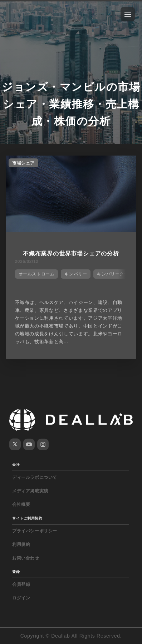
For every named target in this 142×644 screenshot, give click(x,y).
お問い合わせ (26, 558)
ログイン (21, 598)
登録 (16, 572)
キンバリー (76, 274)
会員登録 (21, 584)
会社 (16, 465)
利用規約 (21, 544)
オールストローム (37, 274)
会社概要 (21, 504)
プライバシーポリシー (35, 531)
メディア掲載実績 (30, 491)
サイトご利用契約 (27, 518)
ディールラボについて (35, 477)
